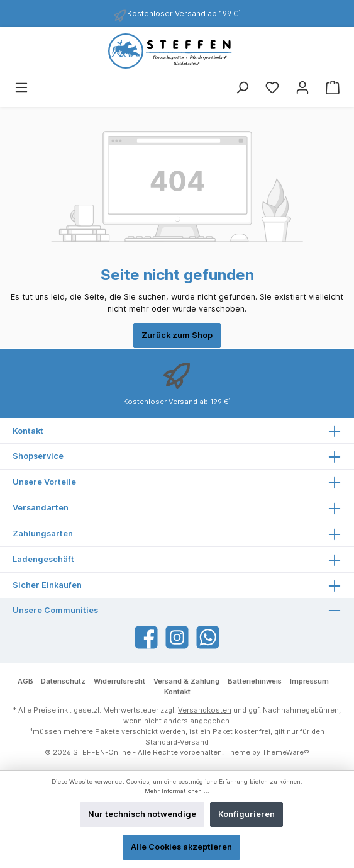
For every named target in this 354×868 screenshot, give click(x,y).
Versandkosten (205, 710)
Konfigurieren (246, 814)
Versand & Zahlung (186, 681)
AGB (25, 681)
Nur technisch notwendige (142, 814)
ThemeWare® (286, 752)
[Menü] (21, 88)
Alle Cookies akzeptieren (181, 847)
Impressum (309, 681)
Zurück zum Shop (177, 335)
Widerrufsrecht (119, 681)
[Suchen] (242, 88)
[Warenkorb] (333, 88)
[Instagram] (177, 637)
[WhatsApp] (208, 637)
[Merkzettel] (272, 88)
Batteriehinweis (255, 681)
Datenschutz (63, 681)
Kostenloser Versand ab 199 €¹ (184, 14)
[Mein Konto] (302, 88)
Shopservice (38, 456)
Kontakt (177, 692)
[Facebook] (146, 637)
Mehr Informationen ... (177, 791)
